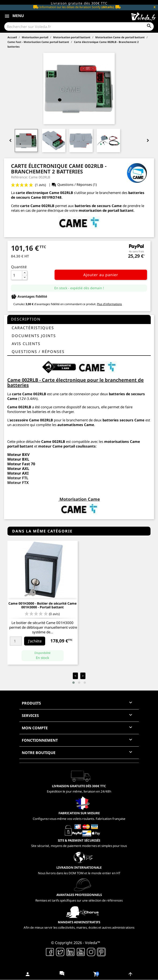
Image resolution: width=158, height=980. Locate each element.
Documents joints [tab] (34, 336)
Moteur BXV (18, 455)
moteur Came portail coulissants (67, 446)
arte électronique (33, 193)
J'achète (35, 641)
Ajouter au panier (101, 275)
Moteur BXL (18, 459)
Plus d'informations (109, 304)
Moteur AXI (18, 473)
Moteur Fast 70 (21, 464)
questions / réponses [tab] (38, 352)
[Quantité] (17, 275)
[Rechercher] (79, 26)
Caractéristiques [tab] (33, 328)
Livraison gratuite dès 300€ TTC (79, 3)
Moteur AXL (18, 469)
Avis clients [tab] (26, 344)
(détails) (108, 7)
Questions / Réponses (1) (74, 185)
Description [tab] (26, 319)
